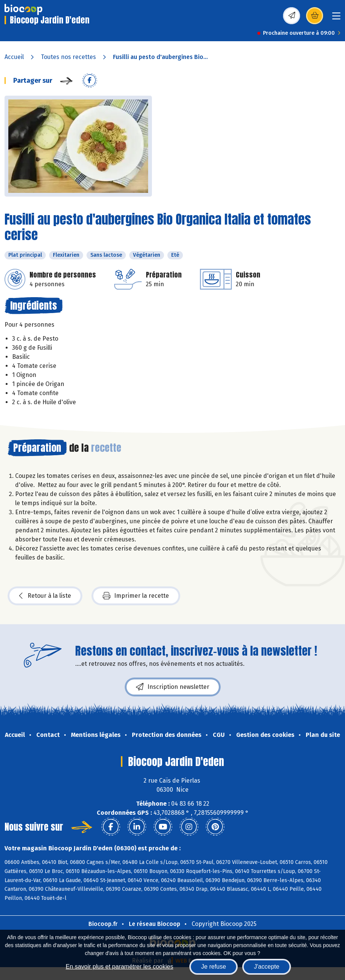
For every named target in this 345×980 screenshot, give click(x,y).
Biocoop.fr (103, 924)
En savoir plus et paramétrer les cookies (120, 967)
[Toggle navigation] (336, 18)
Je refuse (213, 967)
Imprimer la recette (136, 596)
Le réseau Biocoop (155, 924)
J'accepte (267, 967)
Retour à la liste (45, 596)
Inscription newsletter (173, 687)
